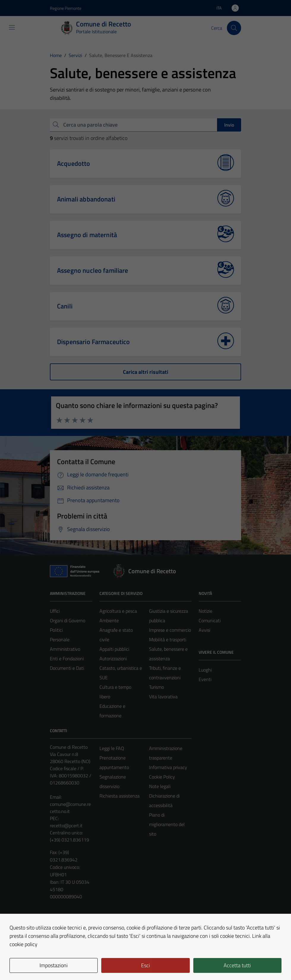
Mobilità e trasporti (168, 639)
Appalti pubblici (114, 649)
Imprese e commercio (170, 630)
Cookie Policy (162, 777)
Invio (229, 125)
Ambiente (109, 620)
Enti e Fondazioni (67, 658)
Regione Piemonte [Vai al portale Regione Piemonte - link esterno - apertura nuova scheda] (66, 8)
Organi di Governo (68, 620)
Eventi (205, 679)
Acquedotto (74, 163)
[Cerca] (234, 28)
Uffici (55, 611)
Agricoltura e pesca (118, 611)
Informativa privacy (168, 767)
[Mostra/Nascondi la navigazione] (12, 27)
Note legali (160, 786)
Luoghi (205, 670)
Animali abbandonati (86, 199)
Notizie (205, 611)
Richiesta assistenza (120, 796)
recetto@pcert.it (66, 825)
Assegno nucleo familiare (93, 270)
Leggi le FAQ (112, 748)
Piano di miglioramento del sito (167, 824)
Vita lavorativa (163, 697)
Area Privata (62, 926)
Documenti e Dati (67, 668)
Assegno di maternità (87, 235)
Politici (56, 630)
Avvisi (204, 630)
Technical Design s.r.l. (90, 963)
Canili (65, 306)
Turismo (156, 687)
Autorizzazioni (113, 658)
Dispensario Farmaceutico (94, 342)
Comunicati (210, 620)
